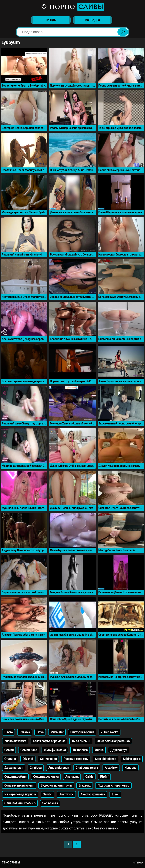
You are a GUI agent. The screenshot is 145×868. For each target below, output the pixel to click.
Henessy (130, 768)
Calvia (89, 777)
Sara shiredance (106, 759)
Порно (72, 7)
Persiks (25, 732)
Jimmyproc (66, 794)
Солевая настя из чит (19, 786)
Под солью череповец (113, 786)
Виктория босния (82, 732)
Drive (40, 732)
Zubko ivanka (110, 732)
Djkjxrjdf (28, 759)
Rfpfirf (104, 777)
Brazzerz (85, 786)
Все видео (93, 20)
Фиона (99, 750)
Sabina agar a (132, 759)
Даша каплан (14, 768)
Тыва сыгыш (81, 741)
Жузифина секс (55, 750)
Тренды (51, 20)
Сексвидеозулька (46, 777)
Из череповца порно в (20, 794)
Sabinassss (50, 803)
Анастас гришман (93, 794)
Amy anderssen (59, 768)
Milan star (57, 732)
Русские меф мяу (76, 759)
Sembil (47, 794)
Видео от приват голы (56, 786)
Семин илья (29, 750)
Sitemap (138, 863)
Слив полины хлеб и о (20, 803)
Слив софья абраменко (113, 741)
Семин (9, 750)
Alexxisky (111, 768)
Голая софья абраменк (49, 741)
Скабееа (36, 768)
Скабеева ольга (87, 768)
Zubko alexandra (15, 741)
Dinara (8, 732)
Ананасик (72, 777)
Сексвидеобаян (15, 777)
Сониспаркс (48, 759)
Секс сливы (11, 863)
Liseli (115, 794)
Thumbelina (80, 750)
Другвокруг (119, 750)
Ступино (10, 759)
